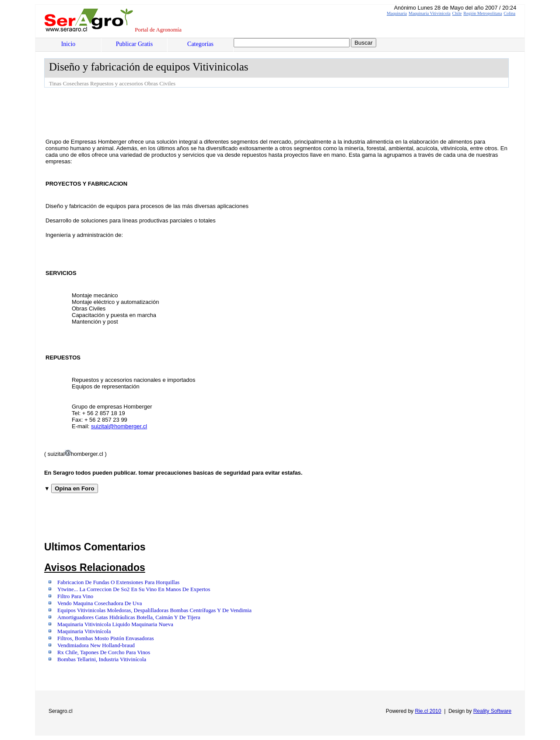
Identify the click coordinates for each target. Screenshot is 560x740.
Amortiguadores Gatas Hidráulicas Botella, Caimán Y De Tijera (129, 617)
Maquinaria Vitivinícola (430, 13)
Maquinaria (397, 13)
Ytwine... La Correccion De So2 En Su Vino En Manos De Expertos (134, 589)
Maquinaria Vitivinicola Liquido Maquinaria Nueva (115, 624)
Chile (457, 13)
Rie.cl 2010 (428, 711)
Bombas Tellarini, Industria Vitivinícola (102, 659)
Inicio (68, 44)
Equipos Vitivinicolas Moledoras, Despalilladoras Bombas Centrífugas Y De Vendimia (154, 610)
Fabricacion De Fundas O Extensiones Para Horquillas (118, 582)
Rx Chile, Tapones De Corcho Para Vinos (104, 652)
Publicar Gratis (134, 44)
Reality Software (492, 711)
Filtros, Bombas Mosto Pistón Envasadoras (106, 638)
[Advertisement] (203, 112)
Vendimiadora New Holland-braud (96, 645)
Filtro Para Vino (75, 596)
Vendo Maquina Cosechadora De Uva (100, 603)
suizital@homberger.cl (119, 426)
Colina (509, 13)
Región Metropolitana (483, 13)
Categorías (200, 44)
